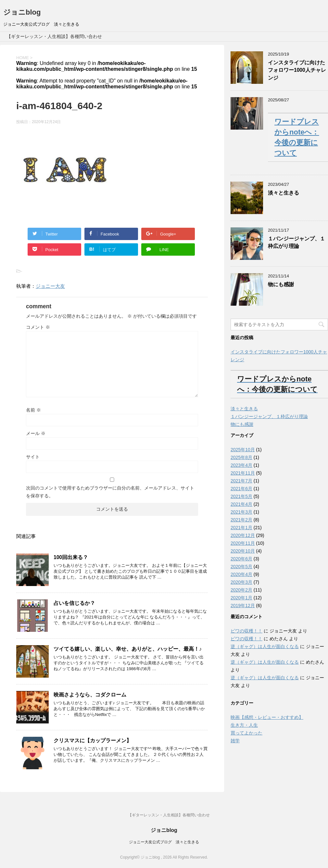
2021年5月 (241, 496)
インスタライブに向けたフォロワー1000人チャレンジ (297, 70)
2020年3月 (241, 582)
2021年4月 (241, 504)
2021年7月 (241, 481)
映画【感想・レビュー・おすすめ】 (267, 717)
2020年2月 (241, 590)
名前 (33, 410)
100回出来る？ (71, 557)
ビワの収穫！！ (246, 631)
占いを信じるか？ (74, 603)
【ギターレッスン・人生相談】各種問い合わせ (54, 36)
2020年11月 (243, 543)
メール (36, 433)
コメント (38, 327)
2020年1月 (241, 598)
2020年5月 (241, 567)
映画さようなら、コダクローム (90, 695)
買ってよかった (246, 733)
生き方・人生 (244, 725)
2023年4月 (241, 465)
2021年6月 (241, 489)
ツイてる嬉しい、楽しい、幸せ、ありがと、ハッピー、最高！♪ (128, 649)
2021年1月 (241, 528)
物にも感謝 (281, 284)
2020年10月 (243, 551)
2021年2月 (241, 520)
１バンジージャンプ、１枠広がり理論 (296, 242)
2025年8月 (241, 457)
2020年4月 (241, 574)
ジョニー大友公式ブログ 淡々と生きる (164, 842)
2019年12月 (243, 606)
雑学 (235, 741)
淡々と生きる (284, 193)
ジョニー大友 (50, 286)
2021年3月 (241, 512)
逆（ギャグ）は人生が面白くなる (265, 646)
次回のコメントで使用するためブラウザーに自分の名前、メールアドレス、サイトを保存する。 (110, 492)
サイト (33, 457)
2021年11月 (243, 473)
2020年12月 (243, 535)
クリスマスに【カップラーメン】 (93, 740)
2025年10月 (243, 450)
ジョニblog (22, 12)
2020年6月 (241, 559)
